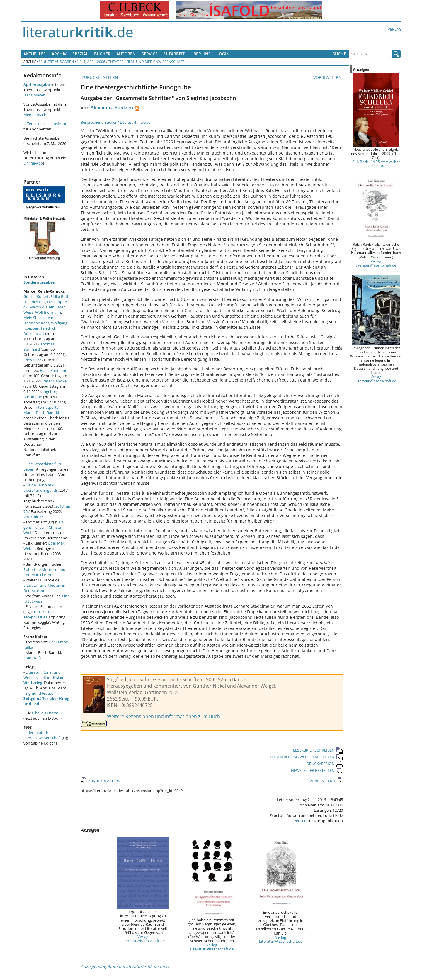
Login (223, 54)
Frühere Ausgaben (56, 62)
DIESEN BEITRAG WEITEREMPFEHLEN (306, 757)
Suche (339, 54)
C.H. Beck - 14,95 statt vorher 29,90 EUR (376, 164)
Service (150, 54)
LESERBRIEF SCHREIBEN (318, 750)
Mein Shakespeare (39, 318)
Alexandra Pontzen (112, 108)
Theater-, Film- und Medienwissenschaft (146, 62)
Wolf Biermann (48, 312)
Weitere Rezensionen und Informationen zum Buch (164, 716)
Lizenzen (299, 821)
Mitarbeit (174, 54)
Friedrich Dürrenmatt (40, 331)
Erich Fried (33, 360)
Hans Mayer (34, 95)
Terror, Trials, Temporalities (40, 614)
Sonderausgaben (39, 282)
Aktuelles (35, 54)
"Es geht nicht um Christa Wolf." (43, 527)
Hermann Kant (36, 323)
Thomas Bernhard (39, 347)
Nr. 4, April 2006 (91, 62)
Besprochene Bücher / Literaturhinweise (115, 122)
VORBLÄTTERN (328, 77)
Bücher (102, 54)
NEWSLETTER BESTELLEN (317, 770)
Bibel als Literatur (47, 713)
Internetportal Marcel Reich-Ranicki (41, 410)
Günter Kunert (36, 296)
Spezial (80, 54)
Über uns (201, 54)
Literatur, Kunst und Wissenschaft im (44, 677)
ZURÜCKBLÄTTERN (99, 77)
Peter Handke (55, 381)
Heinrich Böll (34, 302)
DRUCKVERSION (325, 764)
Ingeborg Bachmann (41, 394)
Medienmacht (36, 115)
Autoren (126, 54)
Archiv (59, 54)
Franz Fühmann (54, 370)
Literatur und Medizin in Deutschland (44, 588)
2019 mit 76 (33, 517)
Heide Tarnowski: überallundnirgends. (41, 488)
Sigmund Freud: (46, 698)
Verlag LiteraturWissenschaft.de (143, 939)
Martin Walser (41, 307)
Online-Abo (33, 163)
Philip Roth (60, 296)
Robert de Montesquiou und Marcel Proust (44, 572)
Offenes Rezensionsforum (46, 124)
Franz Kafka (34, 658)
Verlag (395, 29)
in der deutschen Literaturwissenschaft (42, 735)
